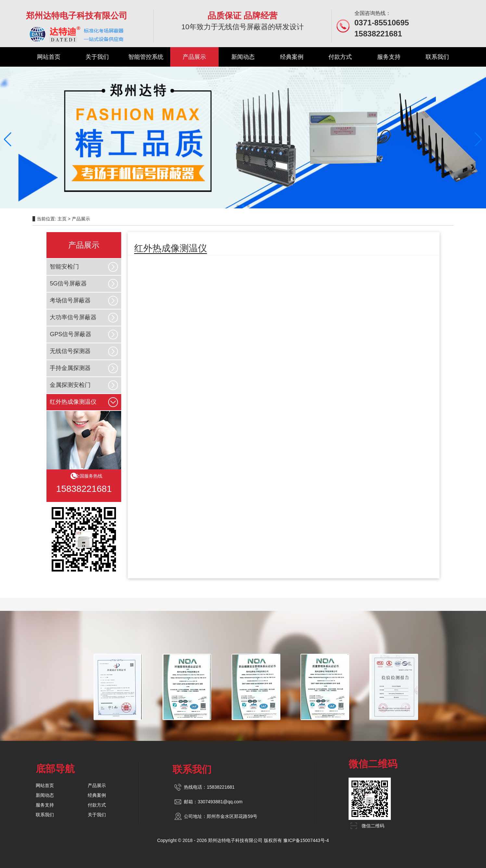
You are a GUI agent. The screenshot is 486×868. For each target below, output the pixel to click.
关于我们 (97, 57)
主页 (62, 219)
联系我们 (437, 57)
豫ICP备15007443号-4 (306, 840)
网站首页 (49, 57)
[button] (8, 139)
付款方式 (340, 57)
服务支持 (389, 57)
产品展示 (194, 57)
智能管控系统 (146, 57)
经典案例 (292, 57)
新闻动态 (243, 57)
